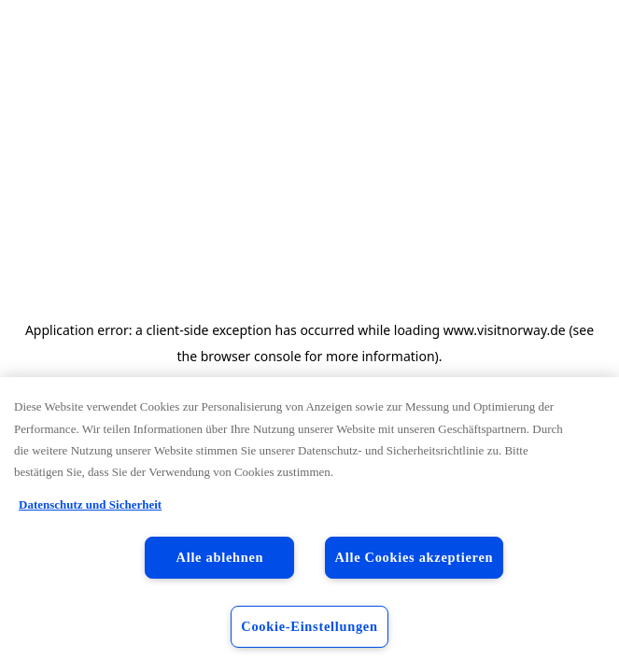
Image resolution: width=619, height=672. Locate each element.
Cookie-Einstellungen (309, 626)
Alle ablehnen (220, 557)
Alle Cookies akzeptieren (415, 557)
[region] (309, 525)
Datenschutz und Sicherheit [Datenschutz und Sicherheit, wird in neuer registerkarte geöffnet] (90, 504)
